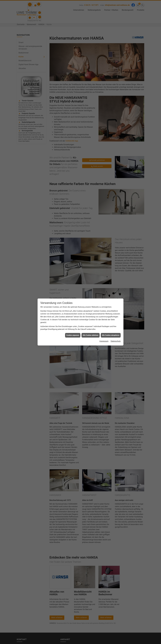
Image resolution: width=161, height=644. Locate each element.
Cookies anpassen (73, 335)
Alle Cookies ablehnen (91, 335)
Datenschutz (116, 341)
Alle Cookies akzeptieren (111, 335)
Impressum (104, 341)
